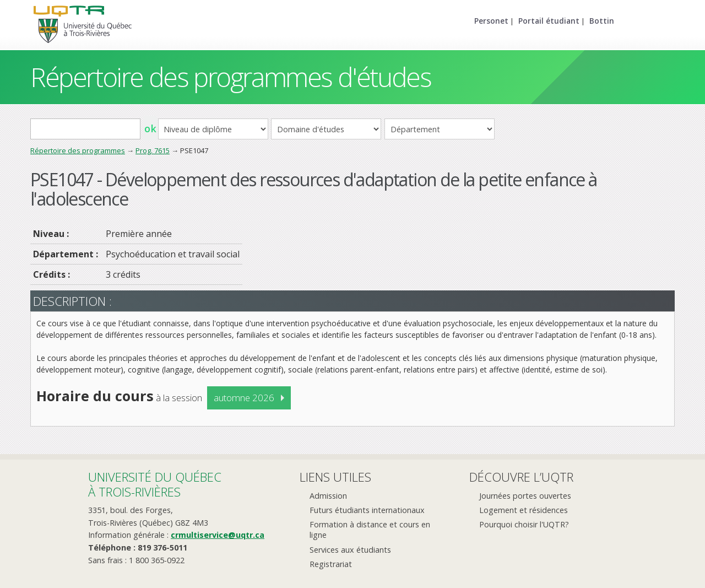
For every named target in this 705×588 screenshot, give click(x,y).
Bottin (602, 21)
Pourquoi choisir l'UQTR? (524, 524)
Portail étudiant (549, 21)
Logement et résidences (524, 510)
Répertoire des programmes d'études (231, 77)
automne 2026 (244, 398)
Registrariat (331, 564)
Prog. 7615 (153, 150)
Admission (328, 496)
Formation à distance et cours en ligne (370, 530)
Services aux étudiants (350, 550)
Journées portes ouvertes (525, 496)
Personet (491, 21)
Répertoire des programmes (78, 150)
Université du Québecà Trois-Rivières (155, 484)
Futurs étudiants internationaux (367, 510)
